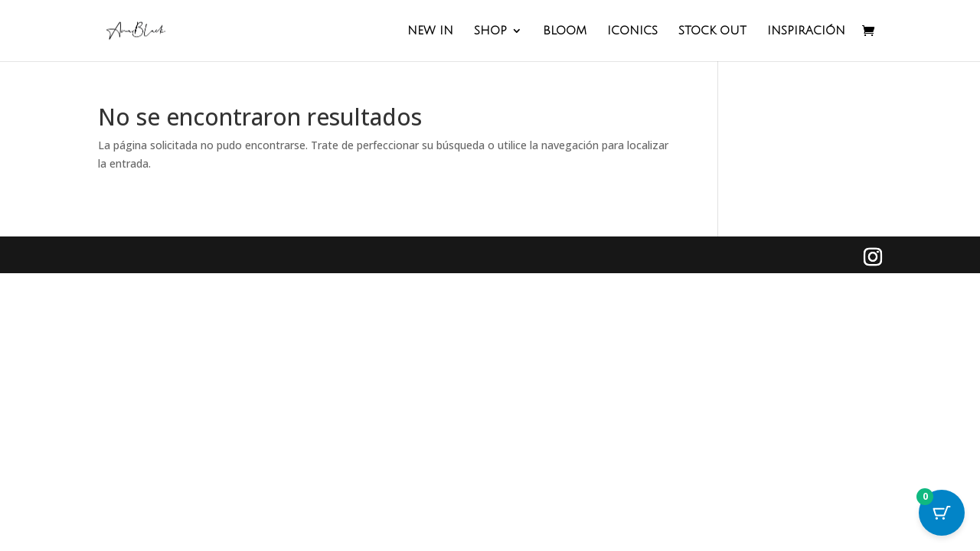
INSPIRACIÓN (806, 31)
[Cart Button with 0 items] (942, 513)
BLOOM (565, 31)
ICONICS (632, 31)
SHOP (490, 31)
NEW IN (430, 31)
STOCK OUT (712, 31)
